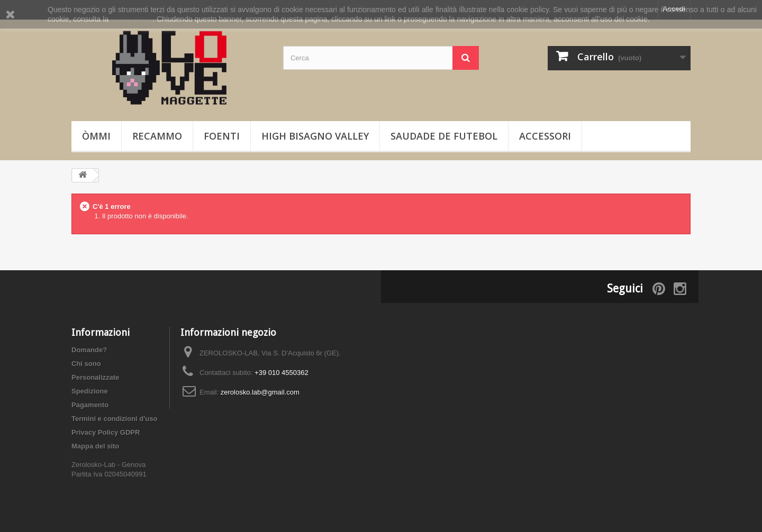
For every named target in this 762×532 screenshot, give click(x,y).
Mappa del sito (95, 446)
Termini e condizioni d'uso (114, 419)
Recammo (157, 136)
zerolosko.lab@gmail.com (260, 392)
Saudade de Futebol (444, 136)
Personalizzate (95, 377)
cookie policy (131, 19)
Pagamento (90, 405)
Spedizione (90, 391)
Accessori (545, 136)
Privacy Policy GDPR (106, 432)
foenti (222, 136)
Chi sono (86, 364)
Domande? (89, 350)
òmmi (96, 136)
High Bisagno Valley (315, 136)
